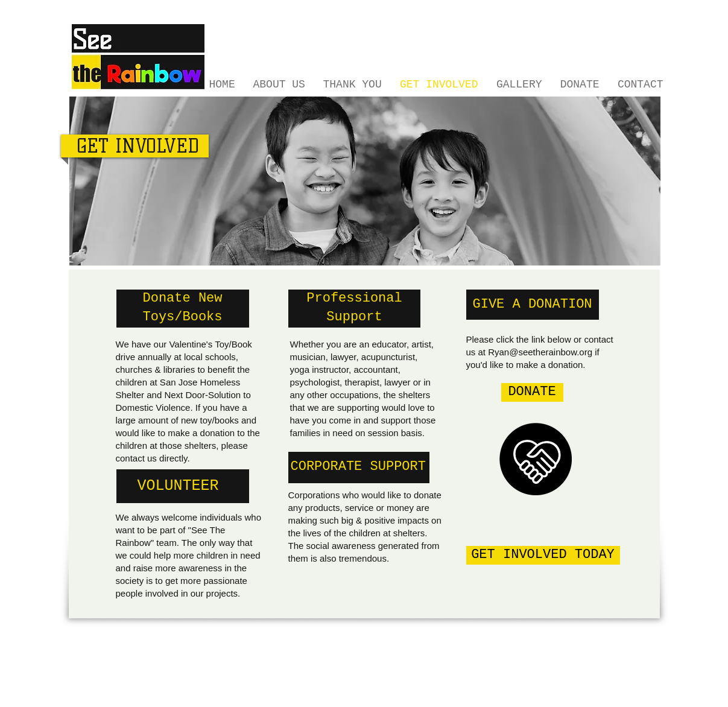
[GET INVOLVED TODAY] (543, 555)
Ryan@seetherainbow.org (540, 352)
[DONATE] (532, 392)
